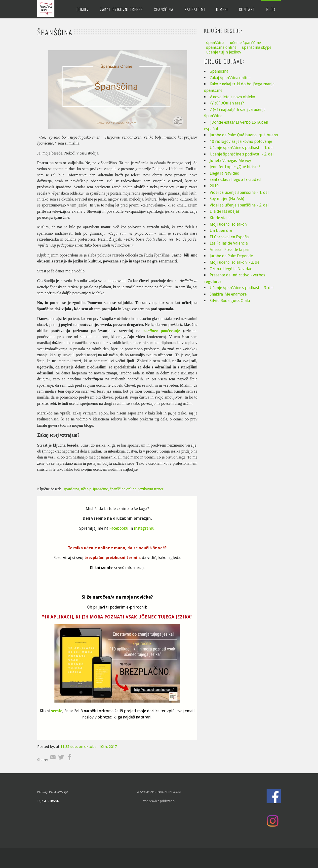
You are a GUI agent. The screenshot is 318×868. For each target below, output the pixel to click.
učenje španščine (245, 43)
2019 (214, 186)
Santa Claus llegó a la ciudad (235, 179)
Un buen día (221, 230)
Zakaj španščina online (230, 78)
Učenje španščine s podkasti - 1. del (242, 148)
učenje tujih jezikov (224, 52)
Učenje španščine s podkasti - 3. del (242, 288)
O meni (222, 9)
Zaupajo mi (195, 9)
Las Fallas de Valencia (229, 243)
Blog (271, 9)
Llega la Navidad (225, 173)
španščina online (123, 489)
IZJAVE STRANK (48, 801)
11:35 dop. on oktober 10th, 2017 (89, 747)
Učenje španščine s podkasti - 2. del (242, 154)
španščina (215, 43)
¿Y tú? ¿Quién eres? (227, 103)
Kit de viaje (220, 218)
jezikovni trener (151, 489)
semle (57, 711)
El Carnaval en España (229, 237)
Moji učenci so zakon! (229, 224)
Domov (83, 9)
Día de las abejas (225, 211)
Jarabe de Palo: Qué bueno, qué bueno (244, 135)
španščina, (72, 489)
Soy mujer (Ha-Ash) (227, 199)
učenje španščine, (95, 489)
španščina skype (257, 47)
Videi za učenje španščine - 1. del (239, 192)
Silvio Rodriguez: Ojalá (230, 301)
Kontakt (247, 9)
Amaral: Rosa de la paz (230, 250)
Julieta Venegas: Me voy (230, 161)
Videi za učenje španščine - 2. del (239, 205)
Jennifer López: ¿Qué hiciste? (235, 167)
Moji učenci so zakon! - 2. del (235, 262)
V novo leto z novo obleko (232, 97)
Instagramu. (145, 528)
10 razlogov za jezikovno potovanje (241, 141)
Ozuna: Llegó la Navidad (231, 269)
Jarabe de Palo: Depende (231, 256)
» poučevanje (162, 331)
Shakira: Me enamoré (228, 294)
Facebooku (119, 528)
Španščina (164, 9)
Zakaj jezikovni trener (121, 9)
